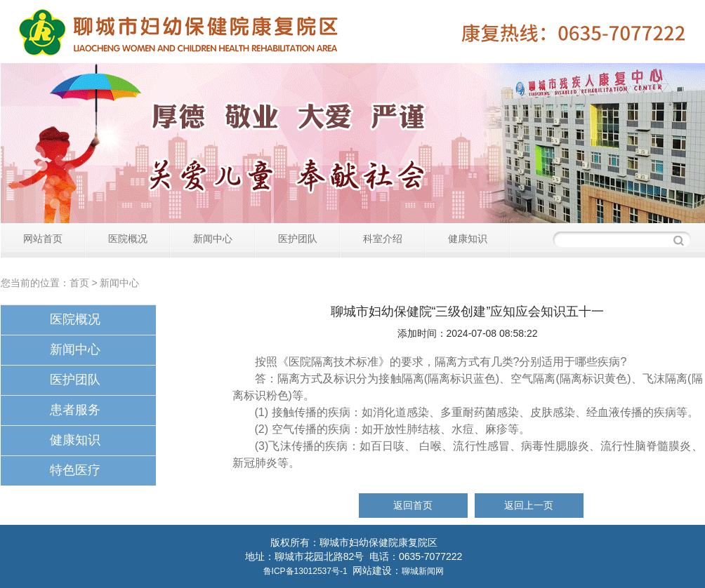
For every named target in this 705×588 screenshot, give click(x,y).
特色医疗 (75, 470)
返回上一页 (529, 505)
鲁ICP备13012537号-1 (305, 571)
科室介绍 (383, 239)
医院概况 (128, 239)
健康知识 (468, 239)
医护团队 (298, 239)
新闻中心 (213, 239)
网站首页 (43, 239)
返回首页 (413, 505)
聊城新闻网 (423, 571)
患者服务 (75, 410)
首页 (79, 283)
